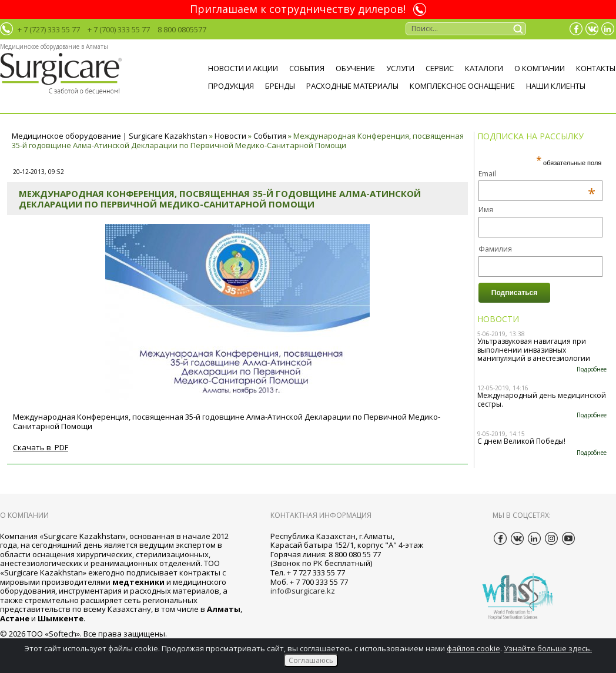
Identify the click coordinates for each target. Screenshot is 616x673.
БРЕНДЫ (280, 86)
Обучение (355, 68)
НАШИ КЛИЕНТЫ (556, 86)
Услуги (400, 68)
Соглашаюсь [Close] (311, 660)
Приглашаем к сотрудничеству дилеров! (298, 9)
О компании (540, 68)
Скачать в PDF (41, 447)
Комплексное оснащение (462, 86)
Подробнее (592, 369)
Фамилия (495, 249)
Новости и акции (243, 68)
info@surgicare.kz (303, 591)
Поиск (520, 29)
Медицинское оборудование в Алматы (54, 46)
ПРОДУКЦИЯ (231, 86)
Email (537, 174)
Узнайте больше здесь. (548, 648)
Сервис (440, 68)
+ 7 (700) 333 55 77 (119, 29)
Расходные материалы (352, 86)
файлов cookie (473, 648)
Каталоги (484, 68)
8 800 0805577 (182, 29)
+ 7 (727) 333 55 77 (49, 29)
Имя (486, 210)
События (307, 68)
